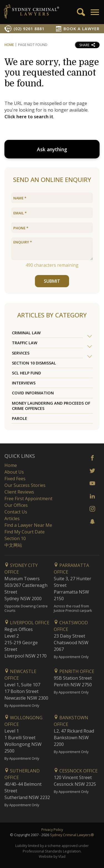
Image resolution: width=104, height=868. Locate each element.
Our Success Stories (25, 485)
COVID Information (33, 393)
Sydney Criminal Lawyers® (72, 835)
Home (9, 45)
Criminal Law (26, 333)
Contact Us (16, 512)
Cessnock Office (76, 771)
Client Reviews (19, 492)
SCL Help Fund (26, 373)
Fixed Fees (15, 479)
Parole (20, 418)
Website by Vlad (52, 856)
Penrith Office (74, 671)
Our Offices (16, 505)
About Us (14, 472)
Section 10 (15, 538)
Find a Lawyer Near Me (28, 525)
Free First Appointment (28, 499)
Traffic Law (25, 343)
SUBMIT (52, 281)
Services (21, 353)
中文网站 (13, 545)
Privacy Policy (52, 830)
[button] (94, 12)
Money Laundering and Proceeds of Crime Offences (51, 406)
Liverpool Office (27, 623)
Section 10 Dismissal (34, 363)
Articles (12, 518)
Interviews (24, 383)
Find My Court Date (25, 532)
